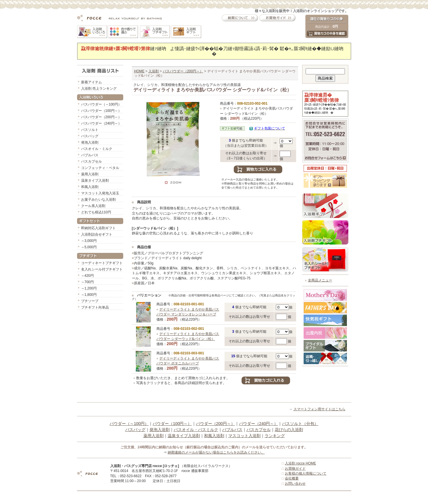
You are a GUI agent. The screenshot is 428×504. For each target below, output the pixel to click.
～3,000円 (89, 241)
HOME (139, 71)
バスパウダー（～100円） (101, 104)
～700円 (87, 282)
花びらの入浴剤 (289, 430)
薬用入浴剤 (90, 174)
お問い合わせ (295, 484)
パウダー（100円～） (172, 424)
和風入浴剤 (90, 187)
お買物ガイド (295, 469)
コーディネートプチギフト (102, 263)
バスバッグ (90, 136)
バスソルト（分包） (300, 424)
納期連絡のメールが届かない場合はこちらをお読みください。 (216, 452)
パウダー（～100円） (129, 424)
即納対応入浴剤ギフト (98, 228)
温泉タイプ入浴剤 (95, 180)
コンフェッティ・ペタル (100, 168)
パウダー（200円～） (215, 424)
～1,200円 (89, 288)
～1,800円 (89, 295)
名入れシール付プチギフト (102, 269)
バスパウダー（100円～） (101, 111)
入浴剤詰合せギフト (97, 234)
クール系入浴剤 (93, 206)
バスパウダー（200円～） (101, 117)
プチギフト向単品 (95, 307)
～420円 (87, 276)
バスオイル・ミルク (97, 149)
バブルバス (90, 155)
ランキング (275, 436)
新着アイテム (91, 82)
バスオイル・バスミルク (196, 430)
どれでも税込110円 (96, 212)
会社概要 (292, 478)
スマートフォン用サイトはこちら (319, 409)
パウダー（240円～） (258, 424)
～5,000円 (89, 247)
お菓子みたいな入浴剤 (98, 200)
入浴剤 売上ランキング (99, 89)
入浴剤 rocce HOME (300, 463)
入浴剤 (154, 71)
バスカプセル (91, 161)
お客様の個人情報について (306, 473)
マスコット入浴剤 (244, 436)
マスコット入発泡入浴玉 (100, 193)
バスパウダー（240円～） (101, 123)
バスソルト (90, 130)
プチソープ (90, 301)
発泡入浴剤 (90, 142)
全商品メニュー (320, 280)
